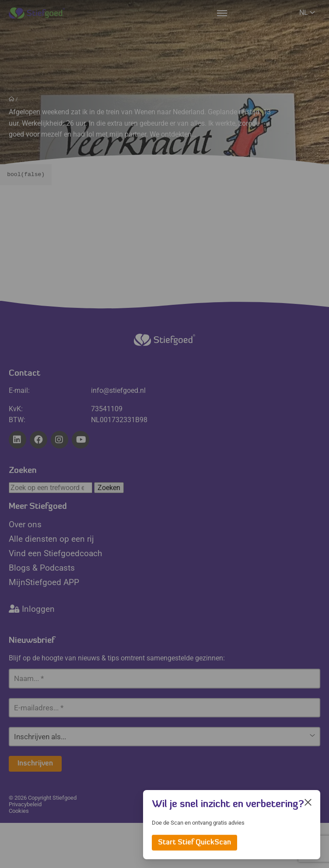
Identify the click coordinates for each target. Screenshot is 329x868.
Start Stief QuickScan (194, 843)
